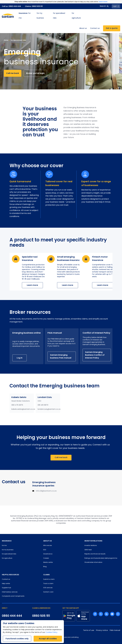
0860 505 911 (41, 616)
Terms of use (89, 630)
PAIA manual (115, 630)
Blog (45, 567)
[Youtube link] (112, 614)
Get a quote (112, 28)
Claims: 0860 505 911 (34, 6)
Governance (48, 554)
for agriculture (7, 558)
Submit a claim (49, 579)
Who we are (47, 546)
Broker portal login (35, 73)
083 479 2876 (17, 405)
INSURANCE (7, 541)
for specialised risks (17, 40)
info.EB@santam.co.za (46, 491)
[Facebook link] (95, 614)
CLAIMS (46, 575)
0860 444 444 (12, 616)
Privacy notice (102, 630)
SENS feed (88, 550)
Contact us (95, 28)
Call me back (13, 73)
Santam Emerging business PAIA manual (61, 356)
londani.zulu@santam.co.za (49, 409)
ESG (45, 550)
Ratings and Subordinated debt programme (101, 558)
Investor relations (91, 546)
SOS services (48, 588)
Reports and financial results (95, 554)
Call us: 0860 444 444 (11, 6)
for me (4, 546)
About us (83, 28)
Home (6, 40)
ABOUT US (48, 541)
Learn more (32, 285)
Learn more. (103, 2)
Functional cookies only (17, 639)
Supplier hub (6, 588)
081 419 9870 (43, 405)
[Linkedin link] (107, 614)
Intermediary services (10, 592)
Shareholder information (93, 562)
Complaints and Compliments (13, 596)
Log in (20, 358)
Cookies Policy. (52, 632)
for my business (8, 550)
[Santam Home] (8, 16)
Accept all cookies (48, 639)
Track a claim (48, 584)
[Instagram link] (118, 614)
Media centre (48, 562)
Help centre (6, 584)
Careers (46, 558)
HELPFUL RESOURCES (10, 575)
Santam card (48, 592)
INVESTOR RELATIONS (93, 541)
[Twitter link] (101, 614)
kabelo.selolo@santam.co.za (23, 409)
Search (104, 6)
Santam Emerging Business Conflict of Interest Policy (95, 355)
